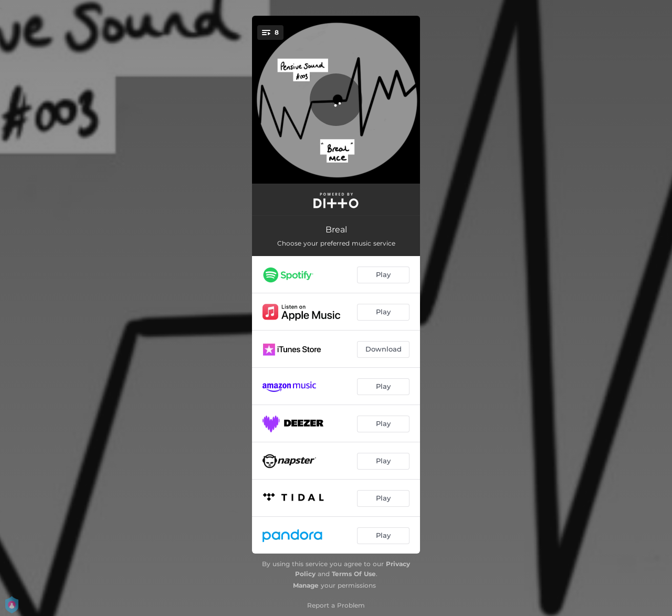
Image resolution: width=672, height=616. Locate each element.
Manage (306, 585)
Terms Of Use (354, 574)
